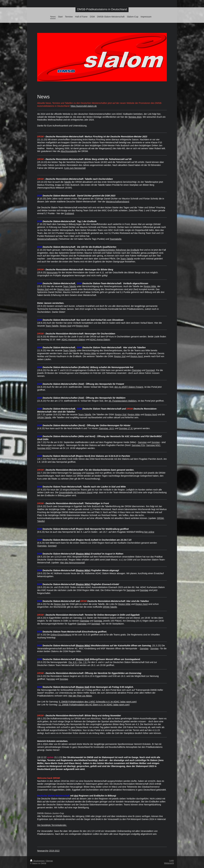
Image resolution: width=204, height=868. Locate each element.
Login (172, 861)
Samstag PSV (138, 445)
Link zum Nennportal (75, 168)
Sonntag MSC (44, 448)
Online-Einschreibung (61, 635)
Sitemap (49, 861)
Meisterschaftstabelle (47, 239)
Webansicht (169, 863)
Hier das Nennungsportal (72, 563)
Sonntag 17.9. (126, 428)
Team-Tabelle (127, 259)
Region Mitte (150, 286)
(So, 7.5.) (83, 662)
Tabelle (67, 182)
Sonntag (150, 370)
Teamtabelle (116, 239)
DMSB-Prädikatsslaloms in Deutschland (102, 9)
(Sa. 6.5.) (73, 662)
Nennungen (52, 272)
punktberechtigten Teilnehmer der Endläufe (118, 250)
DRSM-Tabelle (44, 417)
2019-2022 (54, 851)
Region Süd (43, 289)
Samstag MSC (153, 445)
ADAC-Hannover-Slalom (73, 340)
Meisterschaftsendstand (117, 202)
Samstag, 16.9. (107, 428)
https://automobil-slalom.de (84, 106)
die (96, 250)
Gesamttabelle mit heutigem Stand (76, 492)
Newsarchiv (43, 851)
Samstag (137, 370)
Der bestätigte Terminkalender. (52, 825)
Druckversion (38, 861)
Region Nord (63, 289)
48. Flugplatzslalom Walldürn (123, 401)
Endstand (69, 213)
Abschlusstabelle (69, 151)
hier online (149, 532)
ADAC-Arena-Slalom (100, 340)
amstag (51, 679)
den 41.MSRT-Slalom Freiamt (129, 387)
